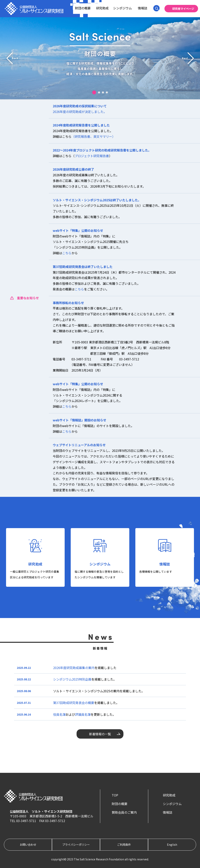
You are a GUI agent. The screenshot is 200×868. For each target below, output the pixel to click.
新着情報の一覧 (100, 734)
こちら (67, 253)
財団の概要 (83, 8)
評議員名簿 (83, 714)
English (172, 844)
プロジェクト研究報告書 (92, 156)
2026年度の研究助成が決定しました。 (80, 112)
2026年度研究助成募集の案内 (74, 668)
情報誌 (143, 8)
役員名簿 (59, 714)
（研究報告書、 (82, 136)
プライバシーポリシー (76, 844)
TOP (115, 795)
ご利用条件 (124, 844)
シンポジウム (122, 8)
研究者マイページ (183, 9)
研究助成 (102, 8)
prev (12, 58)
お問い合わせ (28, 844)
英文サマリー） (104, 136)
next (188, 58)
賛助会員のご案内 (124, 812)
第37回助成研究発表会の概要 (74, 703)
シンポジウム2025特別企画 (72, 679)
